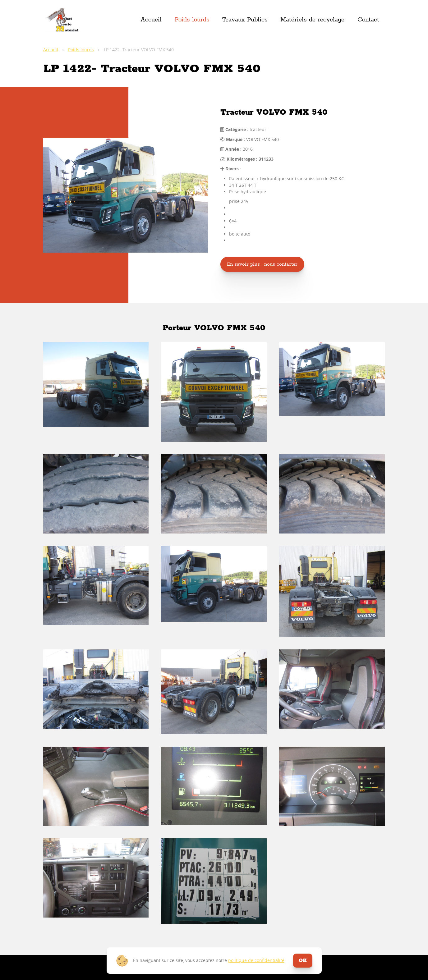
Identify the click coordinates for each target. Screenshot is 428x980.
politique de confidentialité (256, 960)
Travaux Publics (245, 20)
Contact (368, 20)
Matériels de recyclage (312, 20)
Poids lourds (192, 20)
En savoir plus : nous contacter (262, 264)
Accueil (151, 20)
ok (303, 961)
